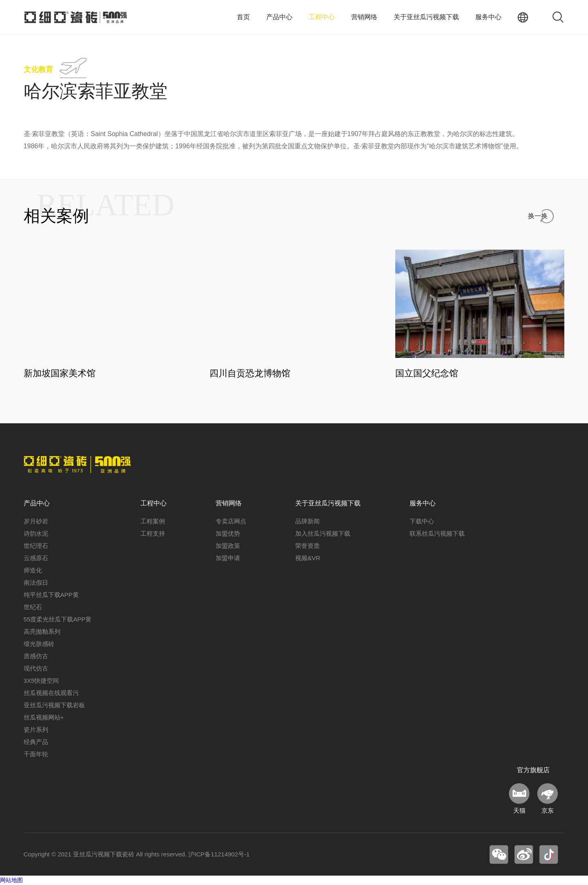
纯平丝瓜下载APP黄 (51, 595)
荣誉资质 (307, 546)
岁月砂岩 (36, 522)
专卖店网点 (231, 522)
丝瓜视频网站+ (44, 718)
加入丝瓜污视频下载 (323, 534)
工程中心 (322, 17)
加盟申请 (228, 558)
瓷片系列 (36, 730)
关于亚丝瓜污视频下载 (426, 17)
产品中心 (279, 17)
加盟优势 (228, 534)
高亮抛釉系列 (42, 632)
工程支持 (153, 534)
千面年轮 (36, 754)
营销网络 (364, 17)
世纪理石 (36, 546)
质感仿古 (36, 656)
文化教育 (38, 69)
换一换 (538, 216)
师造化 (33, 571)
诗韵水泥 (36, 534)
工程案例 (153, 522)
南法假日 (36, 583)
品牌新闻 (307, 522)
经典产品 (36, 742)
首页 (243, 17)
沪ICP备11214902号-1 (219, 855)
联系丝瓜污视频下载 (437, 534)
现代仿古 (36, 669)
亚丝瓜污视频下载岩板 (54, 705)
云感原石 (36, 558)
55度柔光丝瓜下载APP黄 (58, 620)
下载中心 (422, 522)
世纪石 (33, 607)
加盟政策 (228, 546)
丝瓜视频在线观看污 (51, 693)
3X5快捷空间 (41, 681)
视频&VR (308, 558)
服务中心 (488, 17)
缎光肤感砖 (39, 644)
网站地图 (11, 881)
